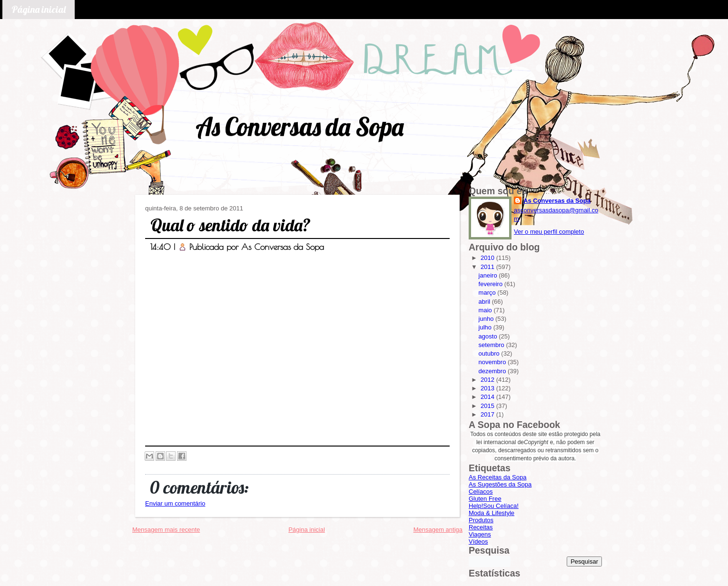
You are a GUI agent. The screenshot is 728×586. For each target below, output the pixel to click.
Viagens (480, 534)
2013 (488, 388)
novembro (493, 362)
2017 (488, 414)
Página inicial (39, 9)
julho (486, 327)
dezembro (493, 371)
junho (487, 319)
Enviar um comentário (175, 503)
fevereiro (492, 284)
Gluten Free (485, 499)
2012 (488, 380)
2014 (488, 397)
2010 (488, 258)
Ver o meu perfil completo (549, 232)
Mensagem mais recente (166, 530)
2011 (488, 267)
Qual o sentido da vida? (231, 225)
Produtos (481, 520)
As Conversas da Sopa (300, 126)
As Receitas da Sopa (497, 477)
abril (485, 302)
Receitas (481, 527)
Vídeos (478, 541)
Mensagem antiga (438, 530)
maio (486, 310)
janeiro (489, 275)
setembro (492, 345)
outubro (490, 353)
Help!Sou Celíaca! (494, 506)
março (488, 293)
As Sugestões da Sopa (500, 484)
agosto (489, 336)
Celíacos (481, 492)
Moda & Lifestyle (492, 513)
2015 (488, 406)
